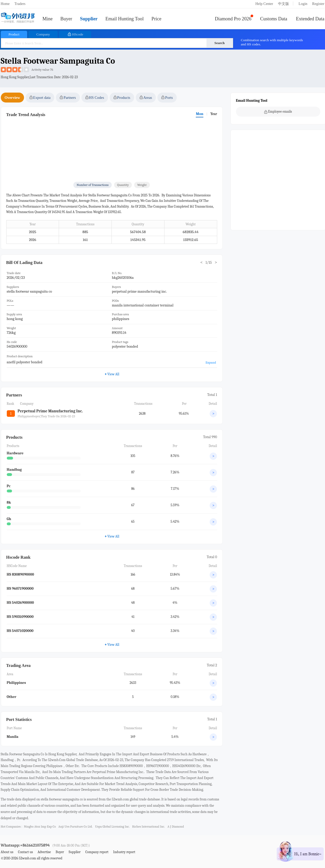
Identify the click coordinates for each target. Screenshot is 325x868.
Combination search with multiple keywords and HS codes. (272, 42)
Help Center (264, 4)
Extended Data (310, 19)
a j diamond (176, 827)
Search (219, 43)
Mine (48, 19)
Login (303, 4)
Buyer (66, 19)
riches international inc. (149, 827)
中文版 (283, 4)
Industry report (124, 852)
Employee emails (278, 112)
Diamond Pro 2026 (233, 19)
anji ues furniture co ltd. (76, 827)
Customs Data (274, 19)
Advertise (44, 852)
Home (5, 4)
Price (156, 19)
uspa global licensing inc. (112, 827)
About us (7, 852)
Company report (97, 852)
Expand (211, 362)
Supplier (89, 19)
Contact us (25, 852)
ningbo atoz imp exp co (40, 827)
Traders (20, 4)
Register (318, 4)
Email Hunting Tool (125, 19)
